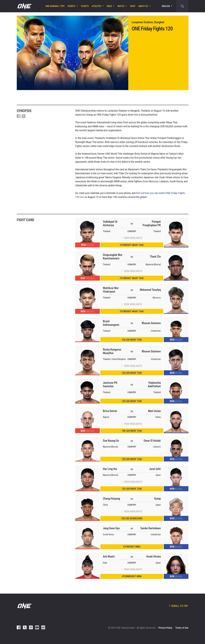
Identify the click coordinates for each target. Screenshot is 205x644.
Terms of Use (182, 628)
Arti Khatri (109, 556)
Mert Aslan (154, 411)
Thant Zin (155, 257)
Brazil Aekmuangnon (111, 323)
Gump (157, 499)
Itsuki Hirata (153, 556)
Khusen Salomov (151, 351)
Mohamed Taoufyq (150, 290)
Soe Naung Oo (111, 441)
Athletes (96, 6)
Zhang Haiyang (111, 499)
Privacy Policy (165, 628)
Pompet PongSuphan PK (152, 223)
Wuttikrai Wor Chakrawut (111, 290)
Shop (133, 6)
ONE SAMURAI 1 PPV (55, 6)
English (166, 6)
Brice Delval (110, 411)
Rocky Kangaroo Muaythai (112, 351)
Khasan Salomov (151, 323)
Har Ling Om (110, 469)
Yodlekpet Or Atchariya (110, 223)
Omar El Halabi (152, 441)
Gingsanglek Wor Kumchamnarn (113, 257)
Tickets (85, 6)
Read (109, 6)
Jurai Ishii (155, 469)
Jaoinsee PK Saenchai (110, 384)
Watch (121, 6)
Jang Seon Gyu (111, 528)
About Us (143, 6)
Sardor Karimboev (151, 528)
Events (71, 6)
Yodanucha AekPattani (154, 384)
